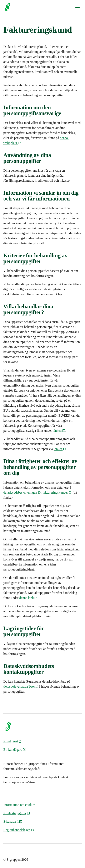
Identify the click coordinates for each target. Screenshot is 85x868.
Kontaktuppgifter (17, 813)
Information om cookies (19, 805)
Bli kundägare (15, 750)
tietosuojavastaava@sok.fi (21, 686)
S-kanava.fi (13, 821)
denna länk (28, 598)
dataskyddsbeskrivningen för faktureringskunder (37, 492)
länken (59, 431)
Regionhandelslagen (19, 830)
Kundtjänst (12, 741)
